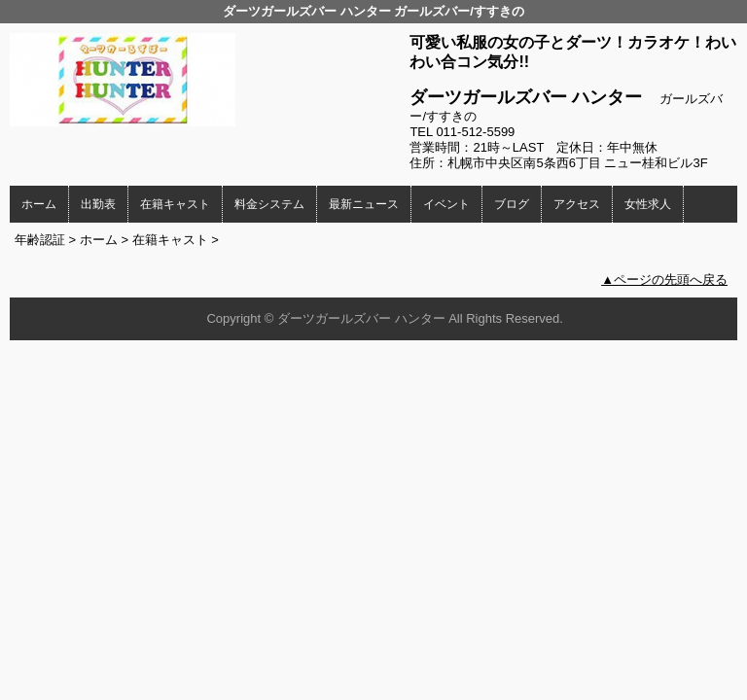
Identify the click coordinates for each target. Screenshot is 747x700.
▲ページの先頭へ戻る (664, 280)
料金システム (269, 204)
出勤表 (98, 204)
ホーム (39, 204)
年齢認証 (40, 240)
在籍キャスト (175, 204)
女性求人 (648, 204)
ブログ (512, 204)
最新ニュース (364, 204)
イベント (446, 204)
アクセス (577, 204)
